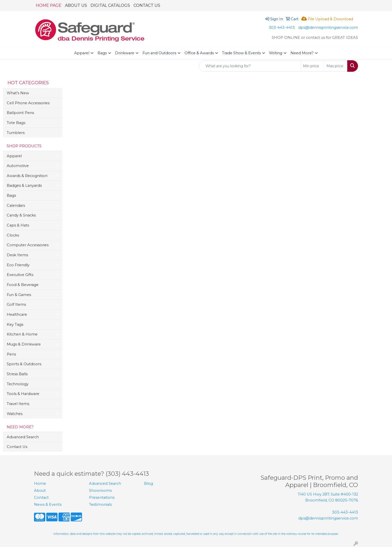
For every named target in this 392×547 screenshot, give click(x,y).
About (40, 490)
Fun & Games (19, 295)
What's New (18, 93)
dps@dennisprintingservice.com (328, 27)
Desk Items (17, 255)
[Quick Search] (250, 66)
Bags (102, 53)
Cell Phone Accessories (28, 103)
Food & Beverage (23, 285)
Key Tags (15, 324)
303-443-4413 (282, 27)
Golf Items (16, 304)
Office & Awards (199, 53)
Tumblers (16, 133)
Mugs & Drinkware (24, 344)
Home (40, 483)
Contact (41, 497)
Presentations (102, 497)
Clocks (13, 235)
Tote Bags (16, 123)
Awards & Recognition (27, 176)
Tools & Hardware (23, 394)
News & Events (48, 504)
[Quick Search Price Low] (312, 66)
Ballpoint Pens (20, 113)
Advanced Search (23, 437)
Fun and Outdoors (159, 53)
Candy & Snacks (21, 215)
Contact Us (17, 447)
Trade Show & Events (241, 53)
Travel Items (18, 404)
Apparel (82, 53)
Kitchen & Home (22, 334)
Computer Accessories (28, 245)
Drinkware (125, 53)
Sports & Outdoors (24, 364)
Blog (148, 483)
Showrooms (100, 490)
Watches (15, 414)
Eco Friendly (18, 265)
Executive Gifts (20, 275)
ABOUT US (76, 5)
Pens (11, 354)
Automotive (18, 166)
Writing (276, 53)
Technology (18, 384)
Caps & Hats (18, 225)
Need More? (302, 53)
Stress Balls (17, 374)
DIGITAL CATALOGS (110, 5)
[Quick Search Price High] (336, 66)
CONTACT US (147, 5)
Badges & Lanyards (24, 185)
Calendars (16, 205)
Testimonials (100, 504)
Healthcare (17, 314)
